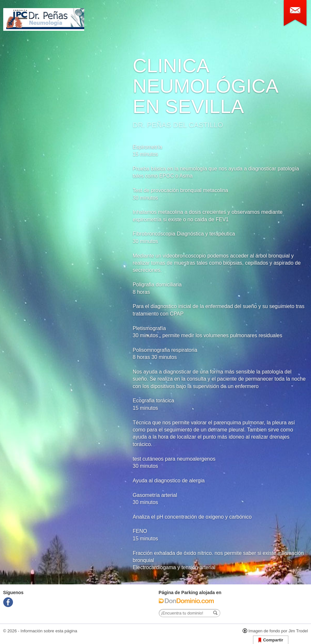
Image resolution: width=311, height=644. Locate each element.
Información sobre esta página (49, 631)
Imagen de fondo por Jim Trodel (278, 631)
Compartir (271, 640)
